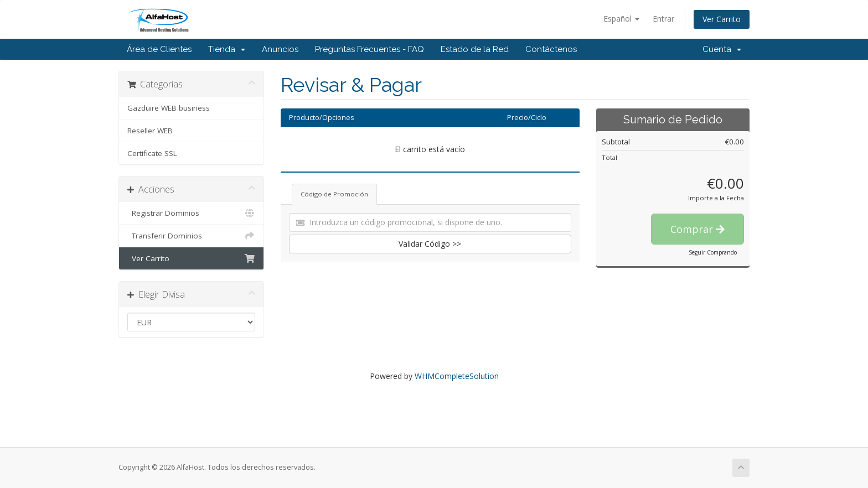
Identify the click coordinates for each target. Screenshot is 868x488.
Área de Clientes (159, 49)
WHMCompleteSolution (457, 376)
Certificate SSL (152, 153)
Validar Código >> (430, 244)
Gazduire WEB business (169, 108)
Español (621, 19)
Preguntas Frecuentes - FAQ (370, 49)
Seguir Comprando (713, 252)
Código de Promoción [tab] (334, 194)
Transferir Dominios (191, 236)
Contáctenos (551, 49)
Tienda (227, 49)
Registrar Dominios (191, 213)
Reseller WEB (150, 131)
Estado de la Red (475, 49)
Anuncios (280, 49)
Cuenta (722, 49)
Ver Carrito (722, 19)
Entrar (663, 19)
